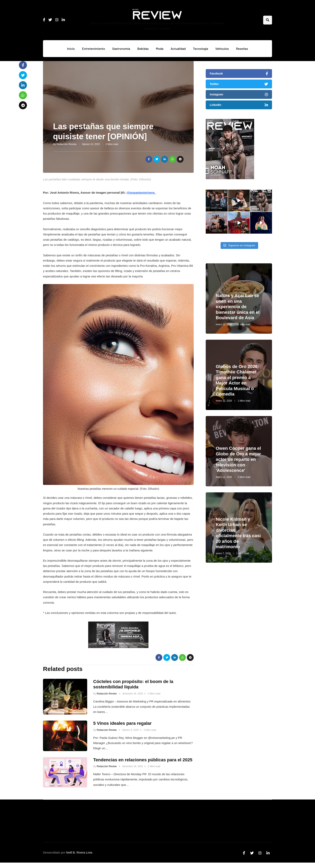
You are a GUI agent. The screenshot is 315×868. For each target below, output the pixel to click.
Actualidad (178, 49)
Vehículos (222, 49)
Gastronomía (121, 49)
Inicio (71, 49)
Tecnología (200, 49)
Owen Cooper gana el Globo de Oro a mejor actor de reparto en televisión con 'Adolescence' (238, 463)
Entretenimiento (94, 49)
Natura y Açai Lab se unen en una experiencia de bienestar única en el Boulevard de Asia (238, 311)
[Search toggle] (268, 20)
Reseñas (242, 49)
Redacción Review (66, 144)
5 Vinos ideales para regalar (122, 727)
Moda (160, 49)
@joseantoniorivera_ (141, 193)
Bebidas (143, 49)
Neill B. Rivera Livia (79, 852)
